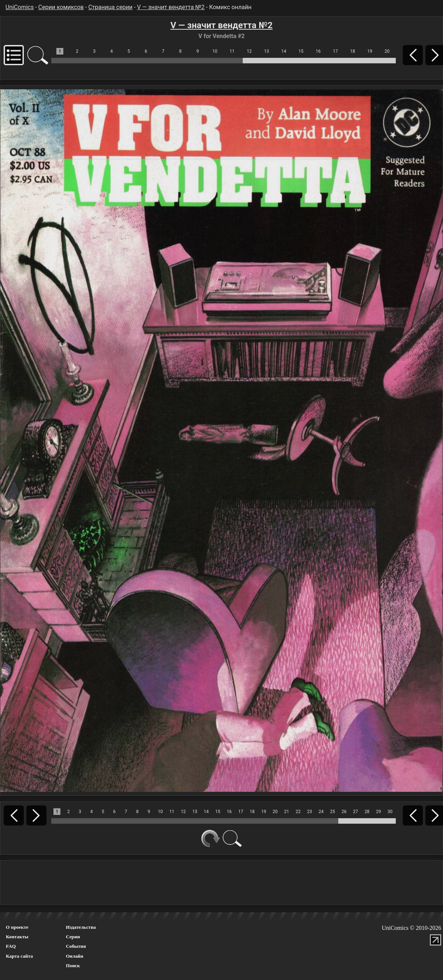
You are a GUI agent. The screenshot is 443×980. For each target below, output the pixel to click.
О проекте (17, 927)
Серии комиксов (61, 7)
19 (370, 51)
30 (390, 812)
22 (298, 812)
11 (232, 51)
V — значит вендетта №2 (171, 7)
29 (379, 812)
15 (301, 51)
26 (344, 812)
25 (333, 812)
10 (215, 51)
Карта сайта (19, 956)
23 (310, 812)
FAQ (11, 946)
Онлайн (75, 956)
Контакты (17, 937)
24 (321, 812)
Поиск (73, 966)
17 (335, 51)
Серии (73, 937)
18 (353, 51)
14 (284, 51)
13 (267, 51)
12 (249, 51)
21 (287, 812)
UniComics (20, 7)
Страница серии (110, 7)
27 (355, 812)
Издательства (81, 927)
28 (367, 812)
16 (318, 51)
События (76, 946)
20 (387, 51)
